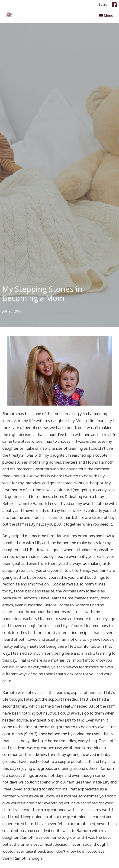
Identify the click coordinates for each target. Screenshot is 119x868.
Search (104, 4)
